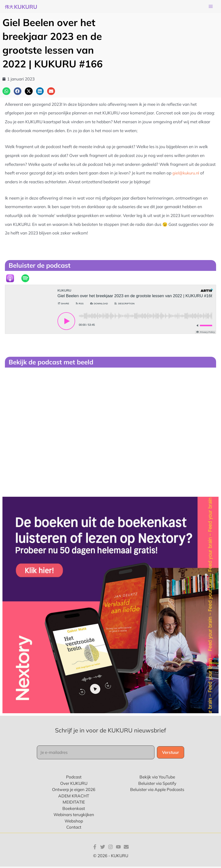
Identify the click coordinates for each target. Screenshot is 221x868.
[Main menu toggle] (211, 7)
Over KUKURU (74, 785)
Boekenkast (74, 810)
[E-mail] (126, 848)
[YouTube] (118, 848)
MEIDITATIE (74, 803)
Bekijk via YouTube (157, 778)
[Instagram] (110, 848)
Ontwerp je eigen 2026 (74, 791)
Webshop (74, 822)
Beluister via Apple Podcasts (157, 791)
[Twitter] (103, 848)
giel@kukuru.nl (186, 174)
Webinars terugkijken (74, 816)
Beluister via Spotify (157, 785)
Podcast (74, 778)
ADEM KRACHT (74, 797)
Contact (74, 829)
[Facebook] (95, 848)
